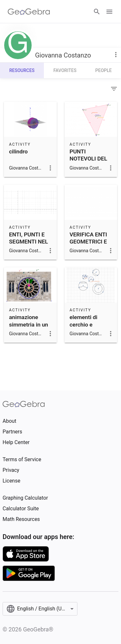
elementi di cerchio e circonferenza (87, 324)
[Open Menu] (109, 12)
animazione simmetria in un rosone (29, 324)
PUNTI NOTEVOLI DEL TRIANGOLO (89, 159)
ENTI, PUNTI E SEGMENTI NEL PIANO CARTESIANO (29, 245)
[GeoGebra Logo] (29, 12)
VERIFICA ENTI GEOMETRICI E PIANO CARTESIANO (88, 245)
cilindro (18, 151)
